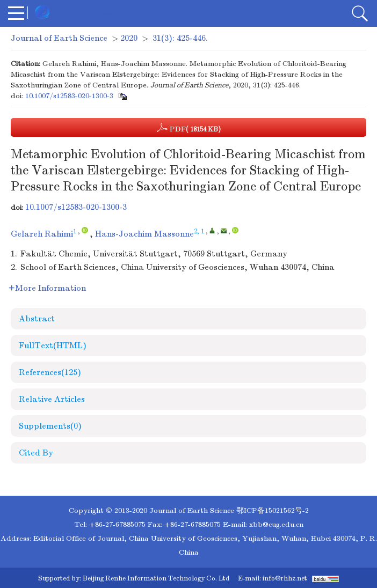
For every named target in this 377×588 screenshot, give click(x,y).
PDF (189, 128)
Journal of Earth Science (59, 38)
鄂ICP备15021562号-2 (273, 510)
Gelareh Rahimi (42, 234)
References (50, 372)
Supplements (50, 426)
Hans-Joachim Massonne (144, 234)
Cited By (36, 453)
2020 (129, 38)
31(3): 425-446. (180, 38)
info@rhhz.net (285, 578)
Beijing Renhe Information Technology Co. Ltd (156, 578)
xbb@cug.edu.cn (276, 524)
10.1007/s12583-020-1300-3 (69, 96)
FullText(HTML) (53, 346)
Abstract (37, 319)
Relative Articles (52, 399)
